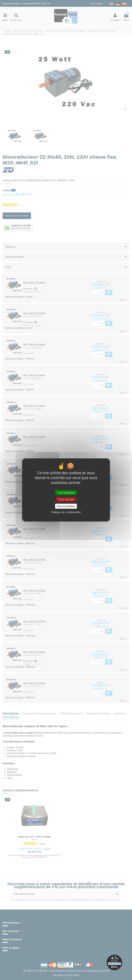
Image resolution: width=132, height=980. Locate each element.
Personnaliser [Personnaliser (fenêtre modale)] (66, 506)
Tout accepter (66, 493)
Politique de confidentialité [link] (66, 512)
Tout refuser (66, 499)
